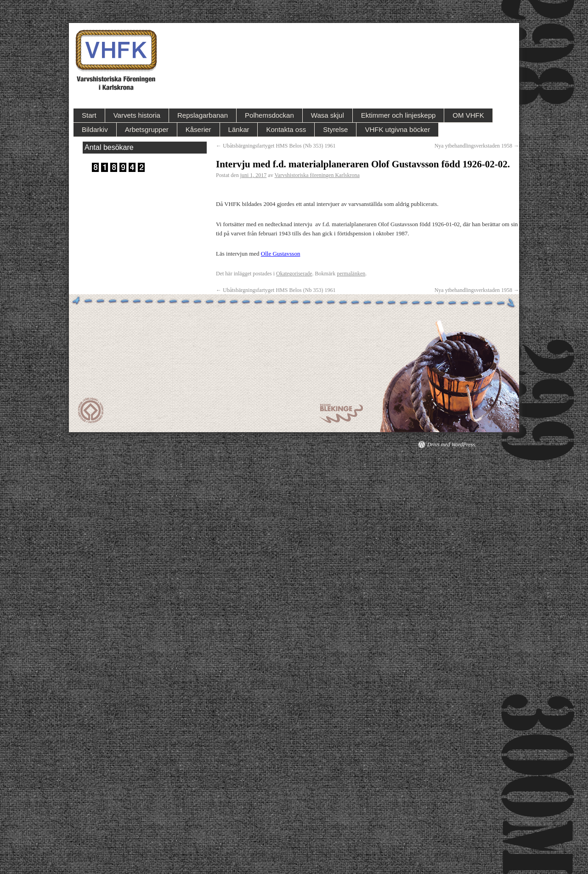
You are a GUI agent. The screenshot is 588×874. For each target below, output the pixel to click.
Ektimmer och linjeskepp (399, 115)
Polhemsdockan (269, 115)
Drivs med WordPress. (452, 445)
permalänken (351, 274)
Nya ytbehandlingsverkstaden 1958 (477, 146)
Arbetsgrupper (147, 129)
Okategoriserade (294, 274)
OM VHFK (468, 115)
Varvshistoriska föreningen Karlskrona (317, 175)
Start (89, 115)
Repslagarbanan (203, 115)
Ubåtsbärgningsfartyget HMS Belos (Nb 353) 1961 (276, 146)
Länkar (239, 129)
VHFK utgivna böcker (397, 129)
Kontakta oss (286, 129)
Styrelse (335, 129)
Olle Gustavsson (281, 254)
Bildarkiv (95, 129)
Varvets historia (137, 115)
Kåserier (198, 129)
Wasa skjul (328, 115)
